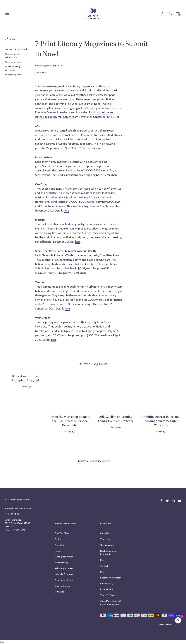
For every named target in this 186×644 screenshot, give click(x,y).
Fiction (58, 539)
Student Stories (62, 586)
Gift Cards (60, 592)
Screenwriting (61, 562)
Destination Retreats (65, 580)
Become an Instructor (110, 578)
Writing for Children (64, 557)
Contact (104, 566)
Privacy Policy (107, 589)
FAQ (102, 572)
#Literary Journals (13, 62)
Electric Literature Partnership (108, 553)
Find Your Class (62, 533)
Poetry (58, 551)
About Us (105, 533)
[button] (178, 14)
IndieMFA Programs (64, 574)
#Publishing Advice (14, 75)
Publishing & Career (64, 568)
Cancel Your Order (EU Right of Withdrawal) (110, 603)
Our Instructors (107, 545)
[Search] (170, 13)
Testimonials (106, 539)
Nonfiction (60, 545)
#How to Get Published (16, 49)
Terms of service (108, 595)
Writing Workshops (21, 500)
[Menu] (7, 14)
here (98, 148)
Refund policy (107, 584)
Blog (102, 560)
